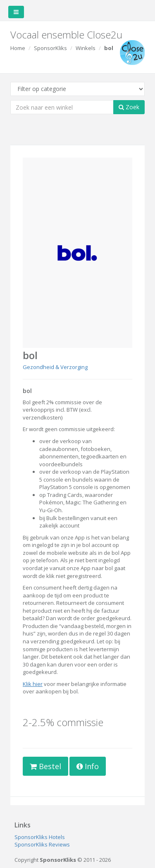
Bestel (45, 766)
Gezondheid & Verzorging (55, 367)
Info (88, 766)
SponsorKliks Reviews (42, 844)
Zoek (129, 107)
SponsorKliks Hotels (40, 837)
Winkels (86, 48)
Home (18, 48)
